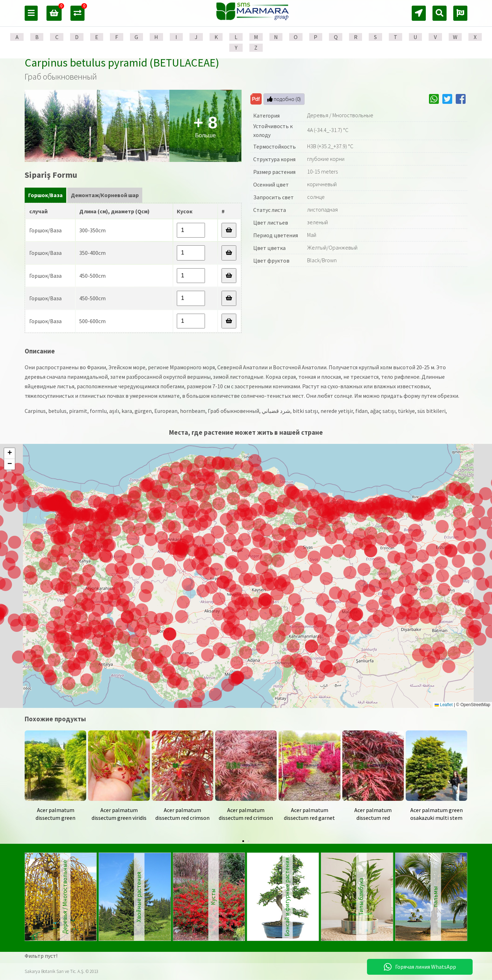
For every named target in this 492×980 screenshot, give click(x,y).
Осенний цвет (271, 184)
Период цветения (276, 235)
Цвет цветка (269, 248)
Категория (266, 115)
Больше (205, 126)
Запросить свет (273, 197)
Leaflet (444, 705)
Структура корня (274, 159)
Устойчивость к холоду (273, 131)
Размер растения (274, 172)
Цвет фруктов (271, 260)
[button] (279, 637)
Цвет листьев (271, 222)
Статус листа (270, 210)
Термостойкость (275, 146)
